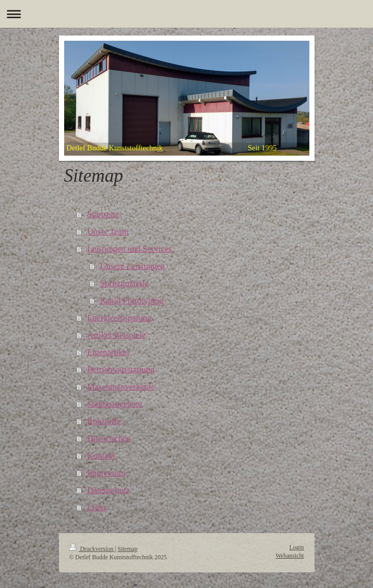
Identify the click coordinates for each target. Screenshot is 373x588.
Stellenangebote (115, 404)
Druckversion (92, 549)
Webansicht (290, 556)
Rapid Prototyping (132, 301)
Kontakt (101, 456)
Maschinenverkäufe (121, 387)
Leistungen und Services (129, 249)
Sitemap (127, 549)
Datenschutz (109, 490)
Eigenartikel (108, 352)
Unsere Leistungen (133, 266)
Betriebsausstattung (121, 369)
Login (297, 548)
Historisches (109, 438)
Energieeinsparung (119, 318)
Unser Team (108, 232)
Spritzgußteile (124, 283)
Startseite (103, 214)
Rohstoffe (104, 421)
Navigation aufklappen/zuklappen (187, 14)
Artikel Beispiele (116, 335)
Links (97, 507)
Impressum (106, 473)
